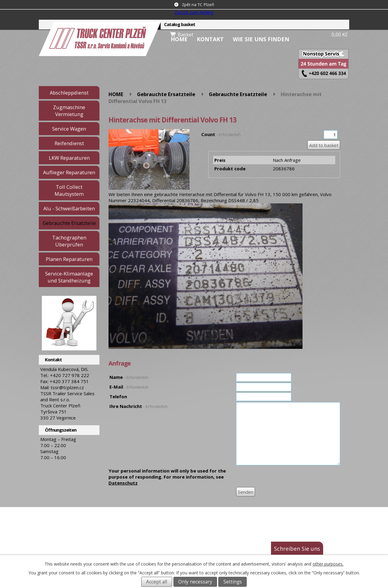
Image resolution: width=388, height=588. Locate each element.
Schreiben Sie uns (297, 548)
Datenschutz (123, 483)
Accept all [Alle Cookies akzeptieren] (157, 582)
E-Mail (129, 387)
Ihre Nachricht (139, 406)
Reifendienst (69, 143)
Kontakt (210, 39)
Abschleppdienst (69, 93)
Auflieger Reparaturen (69, 172)
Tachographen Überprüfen (69, 241)
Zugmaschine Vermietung (69, 111)
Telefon (118, 396)
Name (129, 377)
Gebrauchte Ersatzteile (166, 94)
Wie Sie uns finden (261, 39)
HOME (179, 39)
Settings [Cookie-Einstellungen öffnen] (233, 582)
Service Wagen (69, 129)
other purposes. (328, 564)
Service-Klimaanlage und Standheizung (69, 277)
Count (221, 134)
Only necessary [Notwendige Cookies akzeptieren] (195, 582)
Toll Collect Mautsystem (69, 190)
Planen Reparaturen (69, 259)
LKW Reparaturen (69, 158)
